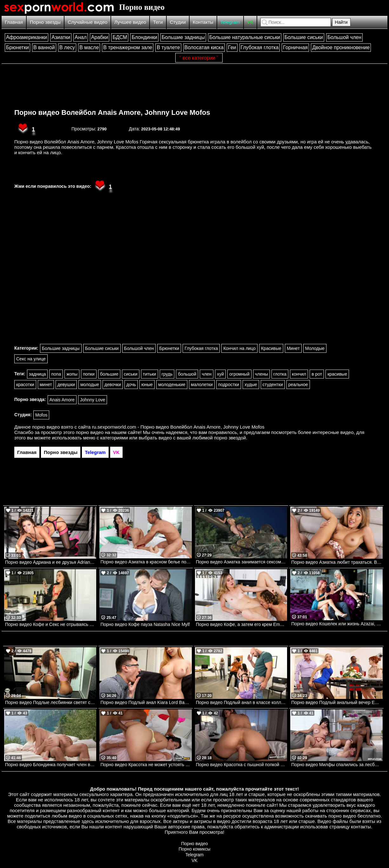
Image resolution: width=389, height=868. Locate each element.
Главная (14, 22)
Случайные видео (87, 22)
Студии (178, 22)
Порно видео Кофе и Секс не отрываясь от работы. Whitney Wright (51, 624)
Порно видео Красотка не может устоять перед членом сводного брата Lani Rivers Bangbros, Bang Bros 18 (146, 765)
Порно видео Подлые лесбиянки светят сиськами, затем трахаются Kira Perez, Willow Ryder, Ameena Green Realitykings (51, 702)
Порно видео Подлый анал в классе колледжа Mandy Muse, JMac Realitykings (241, 702)
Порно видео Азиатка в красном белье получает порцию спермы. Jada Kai (146, 562)
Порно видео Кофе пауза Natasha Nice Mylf (145, 624)
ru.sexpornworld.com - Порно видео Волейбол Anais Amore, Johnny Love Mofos (178, 427)
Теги (158, 22)
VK (250, 22)
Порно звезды (45, 22)
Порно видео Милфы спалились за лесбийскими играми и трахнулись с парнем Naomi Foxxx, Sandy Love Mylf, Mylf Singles (337, 765)
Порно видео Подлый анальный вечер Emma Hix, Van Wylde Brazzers (337, 702)
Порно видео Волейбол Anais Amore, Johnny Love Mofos (112, 112)
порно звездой (230, 438)
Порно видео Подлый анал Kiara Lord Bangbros (146, 702)
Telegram (230, 22)
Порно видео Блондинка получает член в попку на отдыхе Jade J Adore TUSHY (51, 765)
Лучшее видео (130, 22)
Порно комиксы (195, 849)
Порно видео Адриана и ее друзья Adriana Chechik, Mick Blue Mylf (51, 562)
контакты (361, 827)
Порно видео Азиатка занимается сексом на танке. (241, 562)
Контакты (203, 22)
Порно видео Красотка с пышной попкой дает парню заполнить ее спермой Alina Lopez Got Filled (241, 765)
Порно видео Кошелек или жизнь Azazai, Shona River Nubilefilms (337, 624)
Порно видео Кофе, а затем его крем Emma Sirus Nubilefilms (241, 624)
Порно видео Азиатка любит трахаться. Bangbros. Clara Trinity (337, 562)
